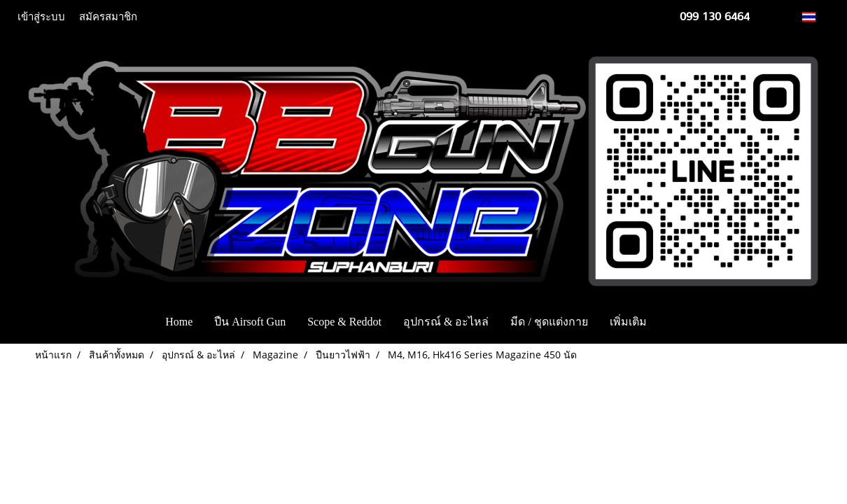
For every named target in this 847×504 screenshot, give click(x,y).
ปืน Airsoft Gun (250, 322)
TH (817, 16)
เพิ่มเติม (628, 322)
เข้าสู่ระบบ (41, 17)
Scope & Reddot (344, 322)
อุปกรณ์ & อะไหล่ (446, 322)
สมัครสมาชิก (108, 17)
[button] (678, 322)
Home (179, 322)
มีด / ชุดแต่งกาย (549, 322)
